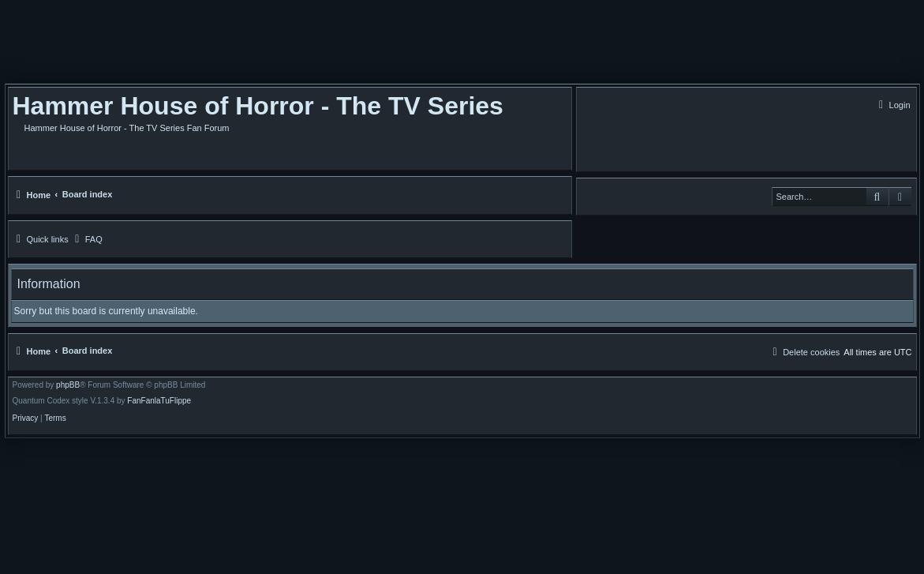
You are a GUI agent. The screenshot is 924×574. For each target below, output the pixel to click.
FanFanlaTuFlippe (159, 401)
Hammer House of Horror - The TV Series (258, 106)
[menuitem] (893, 105)
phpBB (68, 385)
